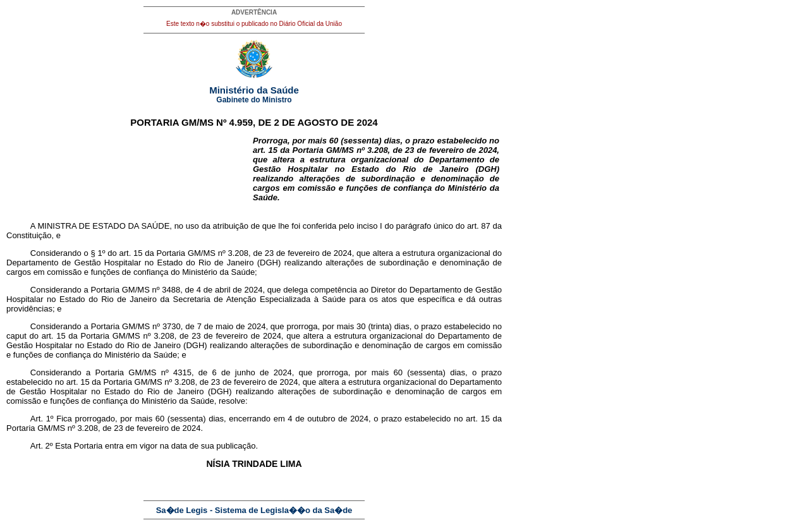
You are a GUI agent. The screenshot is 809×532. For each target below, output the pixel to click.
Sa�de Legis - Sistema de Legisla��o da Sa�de (254, 510)
